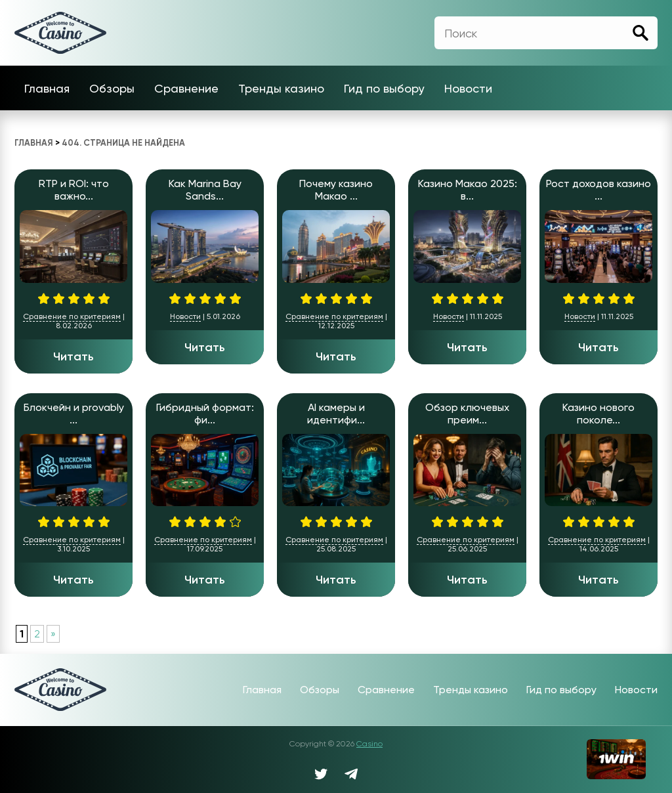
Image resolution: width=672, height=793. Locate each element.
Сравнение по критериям (72, 316)
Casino (369, 744)
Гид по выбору (384, 88)
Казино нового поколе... (598, 414)
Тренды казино (281, 88)
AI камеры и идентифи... (336, 414)
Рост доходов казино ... (598, 190)
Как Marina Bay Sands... (205, 190)
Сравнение (186, 88)
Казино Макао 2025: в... (468, 190)
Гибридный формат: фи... (205, 414)
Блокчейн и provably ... (74, 414)
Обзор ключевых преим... (467, 414)
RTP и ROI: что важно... (74, 190)
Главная (47, 88)
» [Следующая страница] (53, 634)
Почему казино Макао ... (336, 190)
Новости (468, 88)
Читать (73, 356)
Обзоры (112, 88)
